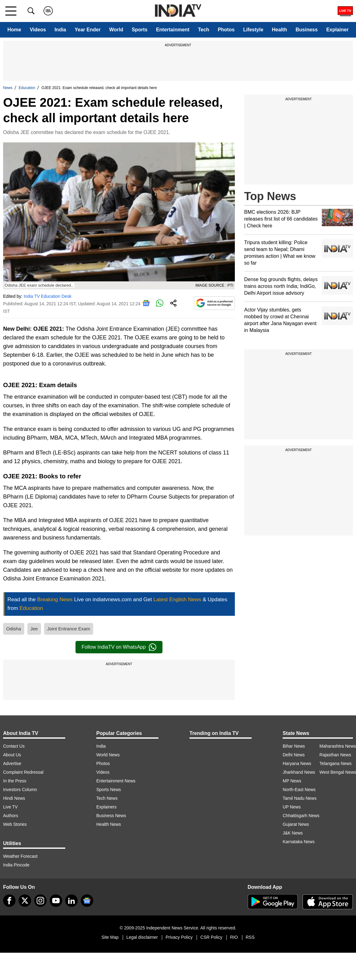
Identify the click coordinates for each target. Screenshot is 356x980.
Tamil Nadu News (300, 798)
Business (306, 30)
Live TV (10, 807)
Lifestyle (253, 30)
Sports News (109, 790)
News (8, 88)
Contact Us (14, 746)
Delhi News (294, 755)
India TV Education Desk (48, 296)
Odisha (14, 629)
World (116, 30)
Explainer (337, 30)
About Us (12, 755)
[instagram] (40, 901)
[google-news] (87, 901)
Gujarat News (296, 824)
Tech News (107, 798)
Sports (140, 30)
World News (108, 755)
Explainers (106, 807)
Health (279, 30)
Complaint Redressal (23, 772)
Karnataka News (299, 842)
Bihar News (294, 746)
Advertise (12, 763)
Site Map (110, 937)
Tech (203, 30)
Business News (111, 816)
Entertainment (173, 30)
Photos (226, 30)
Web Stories (15, 824)
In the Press (15, 781)
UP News (292, 807)
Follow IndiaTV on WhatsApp (119, 647)
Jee (34, 629)
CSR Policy (211, 937)
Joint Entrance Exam (69, 629)
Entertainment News (116, 781)
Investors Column (20, 790)
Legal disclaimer (142, 937)
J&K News (293, 833)
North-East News (299, 790)
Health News (109, 824)
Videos (38, 30)
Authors (11, 816)
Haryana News (297, 763)
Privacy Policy (179, 937)
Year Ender (88, 30)
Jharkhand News (299, 772)
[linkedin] (71, 901)
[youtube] (56, 901)
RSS (250, 937)
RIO (234, 937)
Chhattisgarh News (301, 816)
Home (14, 30)
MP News (292, 781)
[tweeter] (25, 901)
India (60, 30)
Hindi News (14, 798)
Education (27, 88)
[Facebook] (9, 901)
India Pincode (16, 865)
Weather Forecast (20, 856)
